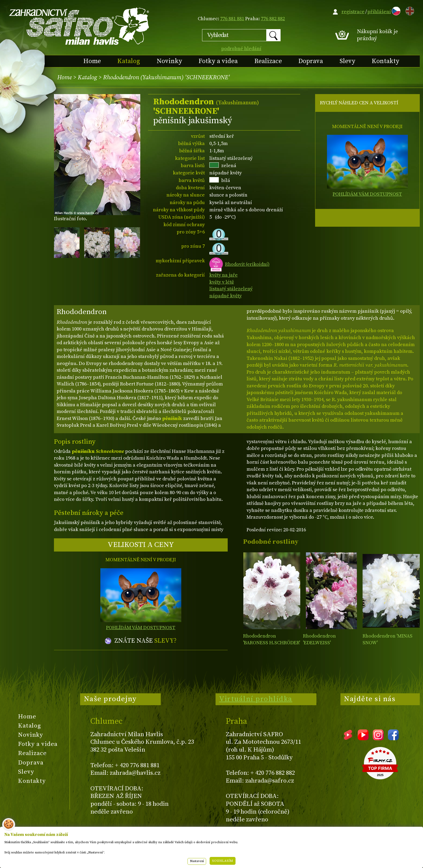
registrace (353, 12)
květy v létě (222, 282)
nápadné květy (226, 296)
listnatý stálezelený (231, 289)
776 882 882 (273, 19)
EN (409, 10)
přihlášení (379, 12)
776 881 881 (232, 19)
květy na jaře (224, 275)
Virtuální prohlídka (256, 699)
